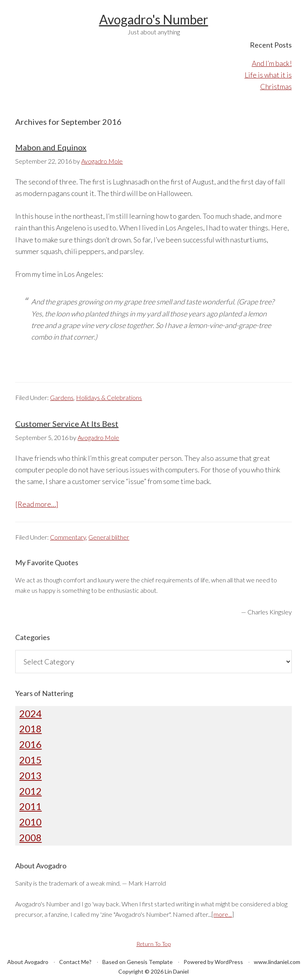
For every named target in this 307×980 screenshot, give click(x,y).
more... (223, 914)
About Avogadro (28, 962)
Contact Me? (75, 962)
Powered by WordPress (213, 962)
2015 (30, 760)
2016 (30, 744)
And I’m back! (272, 63)
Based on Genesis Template (138, 962)
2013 (30, 775)
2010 (30, 822)
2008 (30, 837)
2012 (30, 791)
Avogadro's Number (154, 19)
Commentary (68, 537)
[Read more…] (37, 504)
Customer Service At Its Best (67, 424)
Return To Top (153, 944)
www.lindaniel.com (277, 962)
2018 (30, 729)
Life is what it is (268, 75)
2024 (30, 713)
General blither (109, 537)
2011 (30, 806)
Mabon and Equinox (51, 147)
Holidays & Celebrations (109, 397)
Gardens (62, 397)
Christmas (276, 86)
